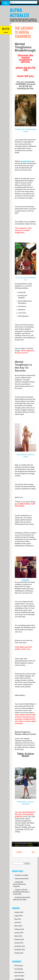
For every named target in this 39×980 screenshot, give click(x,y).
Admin (6, 32)
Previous (18, 852)
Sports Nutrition (19, 976)
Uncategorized (19, 979)
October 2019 (19, 912)
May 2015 (18, 919)
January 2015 (19, 933)
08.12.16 (6, 29)
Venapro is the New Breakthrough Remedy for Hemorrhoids (21, 892)
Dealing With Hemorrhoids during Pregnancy (19, 884)
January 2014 (19, 943)
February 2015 (19, 929)
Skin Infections (19, 972)
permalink (30, 845)
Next (34, 852)
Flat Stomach (19, 966)
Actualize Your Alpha (21, 875)
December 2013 (20, 946)
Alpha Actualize (19, 13)
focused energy (26, 161)
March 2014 (18, 936)
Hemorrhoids (19, 969)
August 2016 (19, 916)
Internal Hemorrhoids (22, 879)
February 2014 (19, 939)
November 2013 (20, 950)
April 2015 (18, 922)
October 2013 (19, 953)
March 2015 (18, 926)
